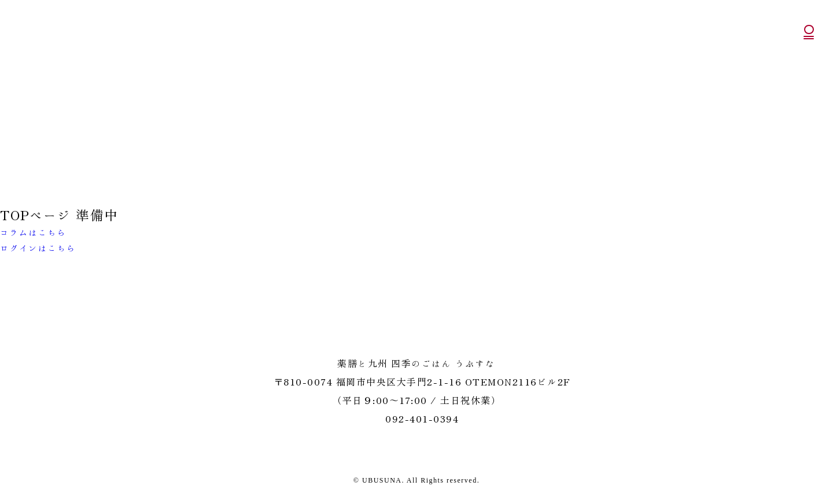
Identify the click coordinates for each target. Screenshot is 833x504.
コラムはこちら (34, 233)
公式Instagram (810, 93)
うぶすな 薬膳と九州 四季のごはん (56, 37)
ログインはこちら (38, 248)
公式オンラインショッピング (809, 64)
